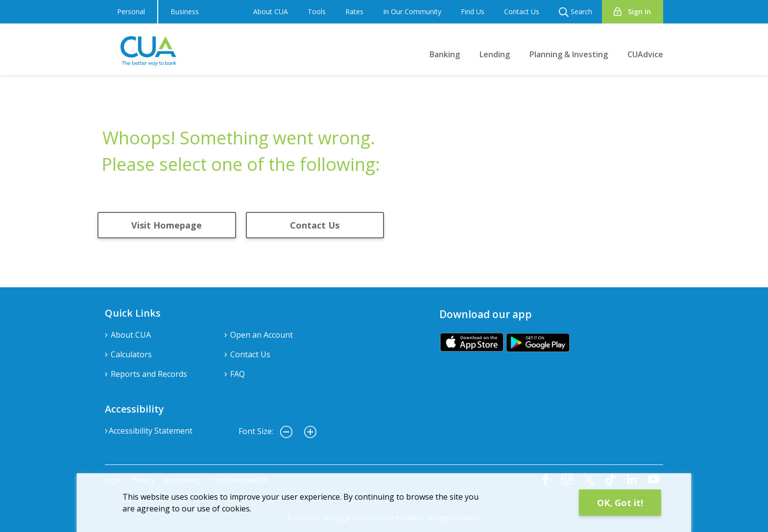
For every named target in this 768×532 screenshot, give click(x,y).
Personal (131, 12)
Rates (354, 12)
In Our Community (412, 12)
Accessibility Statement (151, 431)
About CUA (271, 12)
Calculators (131, 354)
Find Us (473, 12)
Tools (317, 12)
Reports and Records (149, 374)
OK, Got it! (620, 503)
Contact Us (522, 12)
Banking (445, 54)
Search (576, 12)
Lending (495, 54)
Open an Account (262, 335)
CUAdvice (645, 54)
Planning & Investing (569, 54)
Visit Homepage (167, 225)
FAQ (238, 374)
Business (185, 12)
